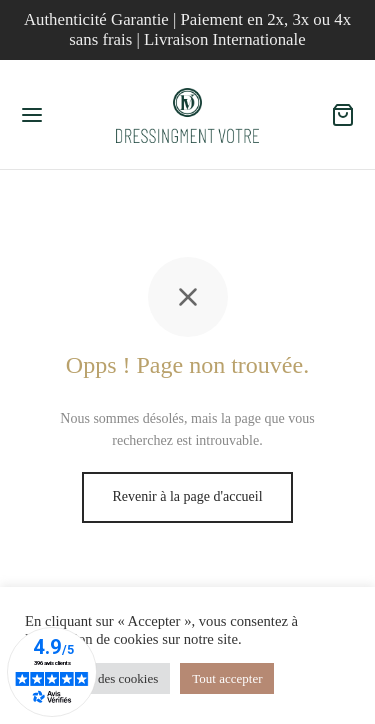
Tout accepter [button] (227, 678)
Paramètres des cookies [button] (97, 678)
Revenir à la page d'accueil (187, 496)
